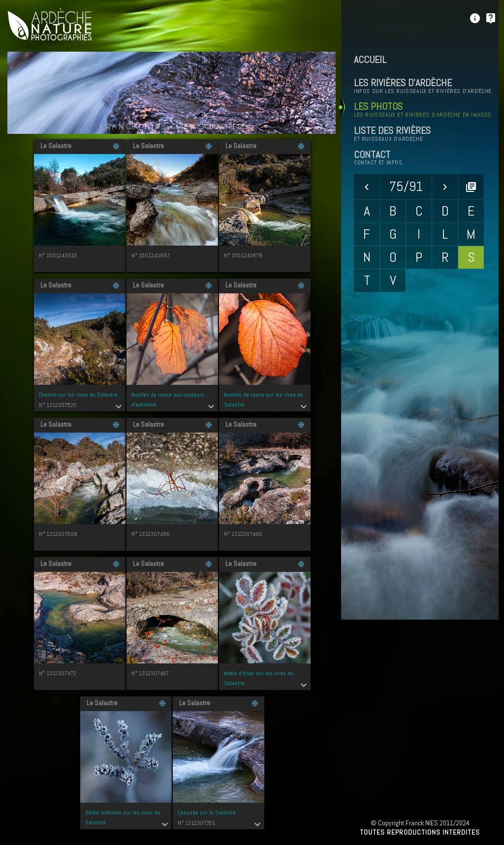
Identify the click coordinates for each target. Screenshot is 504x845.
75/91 (406, 186)
